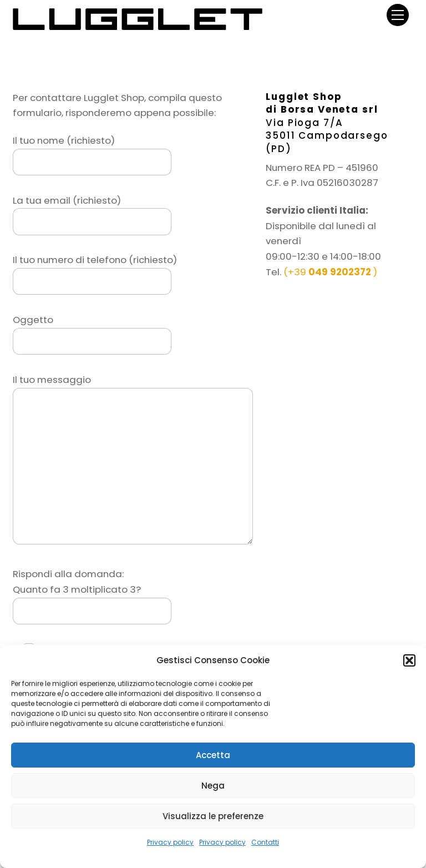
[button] (409, 660)
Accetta (213, 755)
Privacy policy (170, 842)
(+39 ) (330, 272)
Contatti (265, 842)
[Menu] (398, 15)
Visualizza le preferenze (213, 816)
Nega (213, 786)
